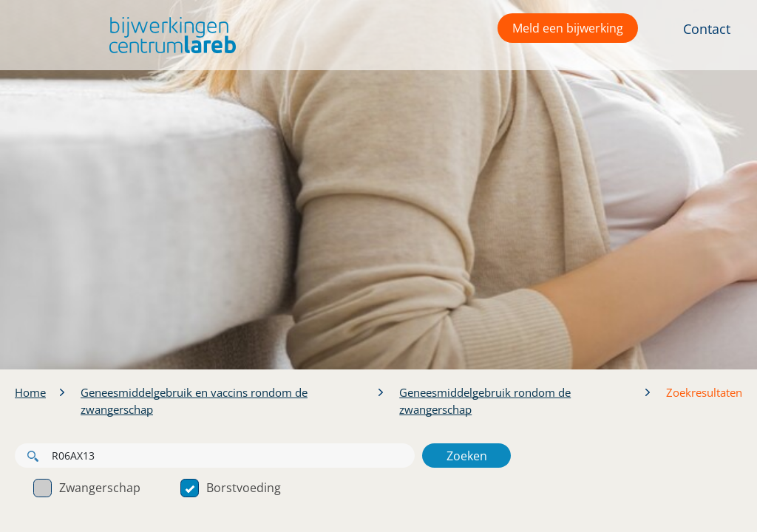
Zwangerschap (87, 488)
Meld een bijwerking (568, 28)
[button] (169, 35)
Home (30, 392)
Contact (707, 29)
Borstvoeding (231, 488)
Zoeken (467, 456)
